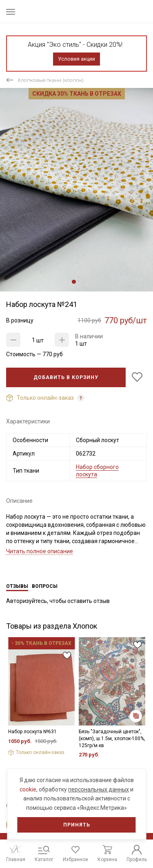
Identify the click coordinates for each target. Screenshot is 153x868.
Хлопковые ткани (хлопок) (51, 80)
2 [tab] (80, 282)
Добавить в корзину (66, 377)
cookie (28, 789)
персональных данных (99, 789)
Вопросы (45, 586)
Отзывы (17, 586)
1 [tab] (74, 282)
